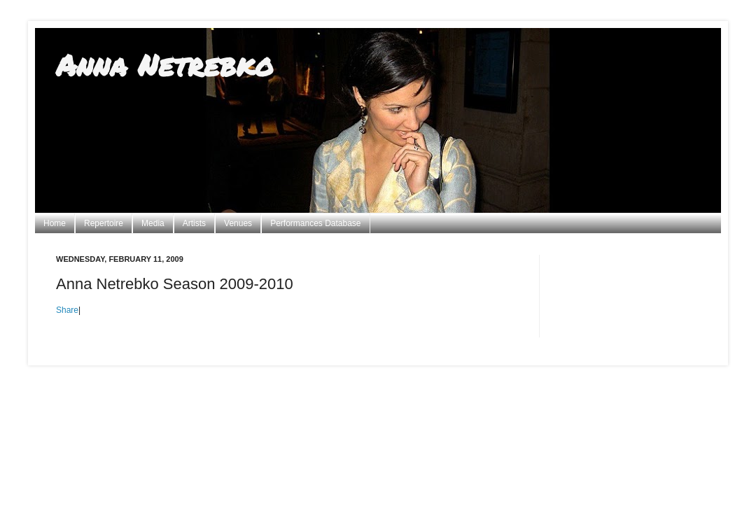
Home (55, 223)
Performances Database (315, 223)
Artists (194, 223)
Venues (238, 223)
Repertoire (104, 223)
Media (153, 223)
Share (67, 310)
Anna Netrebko (164, 64)
